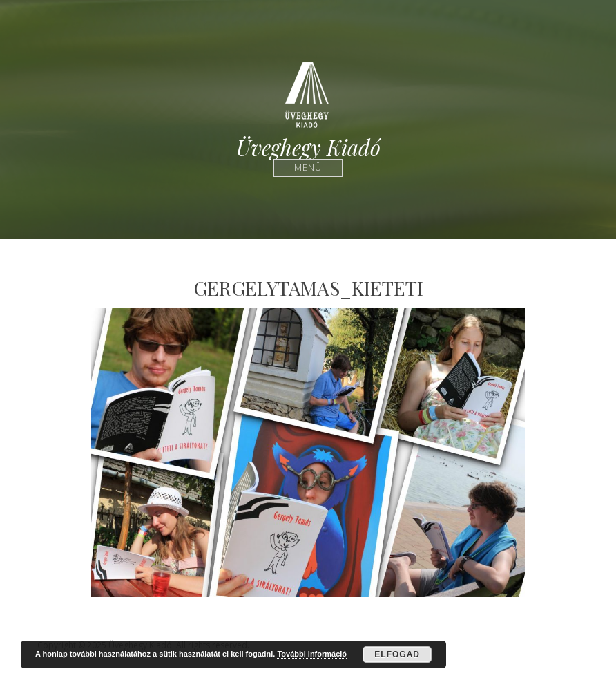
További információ (312, 654)
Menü (308, 168)
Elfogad (397, 654)
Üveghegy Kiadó (308, 148)
